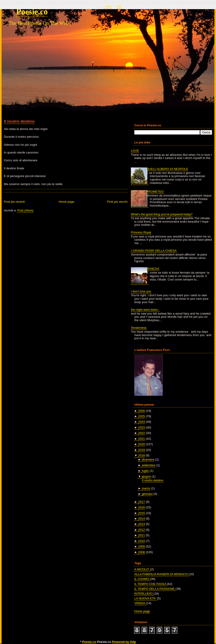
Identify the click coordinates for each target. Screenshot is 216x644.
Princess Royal (141, 232)
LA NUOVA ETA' (146, 598)
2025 (142, 416)
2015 (142, 513)
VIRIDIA (140, 603)
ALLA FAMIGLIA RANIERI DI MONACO (161, 574)
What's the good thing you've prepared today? (162, 214)
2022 (142, 433)
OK (120, 6)
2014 (142, 519)
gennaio (147, 494)
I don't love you (141, 291)
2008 (142, 552)
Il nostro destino (19, 121)
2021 (142, 439)
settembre (149, 465)
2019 (142, 450)
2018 (142, 455)
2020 (142, 444)
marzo (146, 488)
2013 (142, 524)
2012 (142, 530)
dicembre (148, 459)
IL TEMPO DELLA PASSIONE (155, 589)
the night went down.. (145, 310)
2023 (142, 427)
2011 (142, 535)
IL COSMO (142, 579)
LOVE (135, 151)
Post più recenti (14, 202)
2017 (142, 502)
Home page (66, 202)
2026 (142, 411)
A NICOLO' (142, 569)
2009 (142, 546)
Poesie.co (32, 12)
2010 (142, 541)
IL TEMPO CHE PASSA (151, 584)
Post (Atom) (25, 210)
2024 (142, 422)
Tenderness (139, 328)
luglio (145, 471)
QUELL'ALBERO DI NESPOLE (167, 169)
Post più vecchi (117, 202)
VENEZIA (153, 269)
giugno (146, 476)
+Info (108, 6)
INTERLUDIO (144, 594)
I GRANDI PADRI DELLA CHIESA (154, 251)
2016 (142, 507)
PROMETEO (155, 192)
